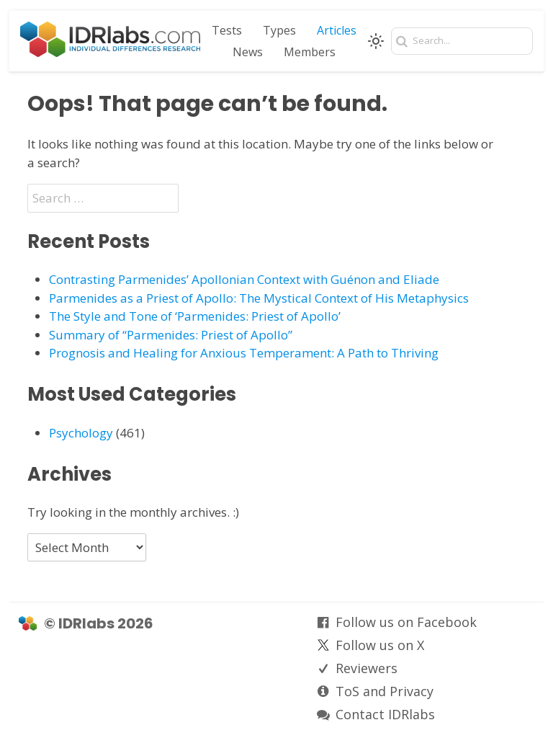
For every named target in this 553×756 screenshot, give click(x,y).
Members (310, 52)
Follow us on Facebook (406, 622)
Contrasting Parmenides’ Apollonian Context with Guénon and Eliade (244, 279)
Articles (337, 30)
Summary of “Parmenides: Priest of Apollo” (171, 335)
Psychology (81, 433)
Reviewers (367, 668)
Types (279, 30)
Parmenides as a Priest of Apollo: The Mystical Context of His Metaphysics (259, 298)
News (248, 52)
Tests (227, 30)
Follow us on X (380, 645)
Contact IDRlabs (385, 714)
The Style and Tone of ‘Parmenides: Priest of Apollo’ (195, 316)
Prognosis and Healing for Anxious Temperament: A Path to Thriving (244, 353)
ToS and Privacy (385, 691)
